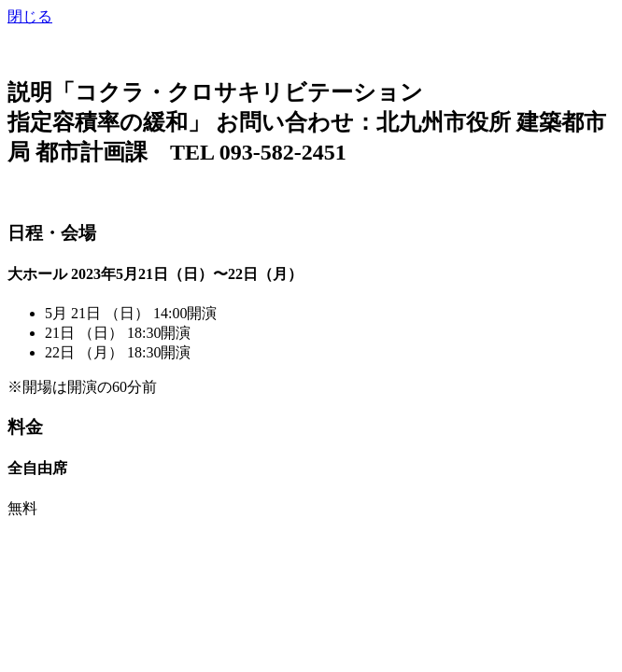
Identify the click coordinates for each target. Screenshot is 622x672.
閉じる (30, 16)
